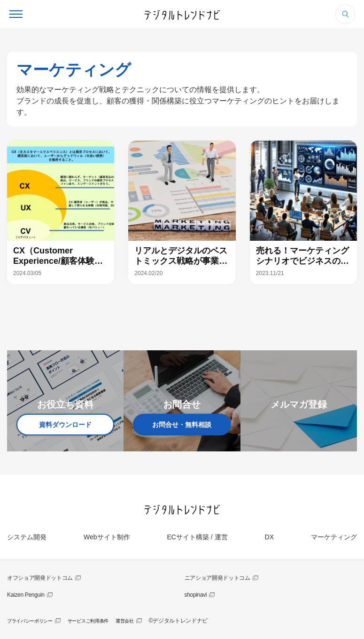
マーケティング (334, 537)
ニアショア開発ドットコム (217, 578)
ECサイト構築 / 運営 (197, 537)
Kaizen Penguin (26, 595)
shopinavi (196, 595)
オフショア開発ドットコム (40, 578)
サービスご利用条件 (88, 621)
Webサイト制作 (107, 537)
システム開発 (27, 537)
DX (269, 537)
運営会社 (125, 621)
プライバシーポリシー (30, 621)
